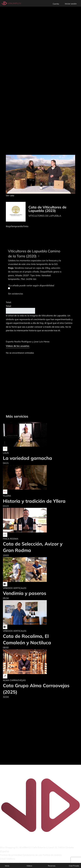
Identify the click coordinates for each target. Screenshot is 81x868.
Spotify (4, 862)
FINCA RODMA (11, 539)
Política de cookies (52, 855)
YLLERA (7, 496)
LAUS (6, 453)
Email (3, 859)
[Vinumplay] (11, 3)
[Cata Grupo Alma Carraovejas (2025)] (37, 662)
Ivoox (11, 862)
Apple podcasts (39, 862)
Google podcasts (22, 862)
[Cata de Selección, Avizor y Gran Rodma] (37, 520)
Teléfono (11, 859)
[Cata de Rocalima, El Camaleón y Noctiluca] (37, 612)
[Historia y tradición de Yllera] (34, 477)
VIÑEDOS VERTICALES (15, 588)
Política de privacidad (11, 855)
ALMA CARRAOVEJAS (14, 680)
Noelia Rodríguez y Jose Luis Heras (32, 342)
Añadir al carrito (20, 311)
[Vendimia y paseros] (25, 570)
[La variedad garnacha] (27, 434)
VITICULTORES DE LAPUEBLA (45, 216)
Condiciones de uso (32, 855)
